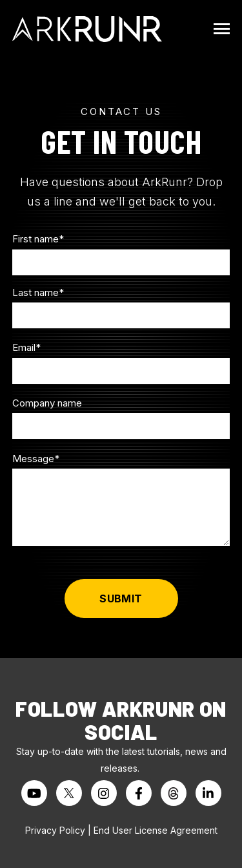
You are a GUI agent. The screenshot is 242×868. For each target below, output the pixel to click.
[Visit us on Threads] (174, 793)
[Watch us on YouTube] (34, 793)
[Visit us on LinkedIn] (208, 793)
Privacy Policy (55, 830)
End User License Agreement (156, 830)
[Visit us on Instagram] (104, 793)
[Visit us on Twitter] (69, 793)
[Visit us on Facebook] (139, 793)
